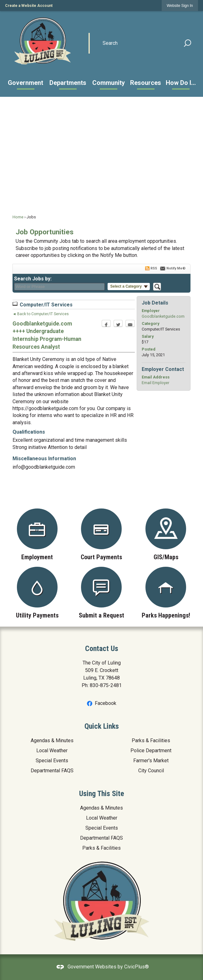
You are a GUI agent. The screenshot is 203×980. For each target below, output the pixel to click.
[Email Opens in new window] (130, 325)
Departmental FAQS (52, 771)
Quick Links (102, 726)
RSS (154, 268)
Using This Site (102, 794)
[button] (188, 43)
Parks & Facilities (151, 740)
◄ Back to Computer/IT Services (41, 314)
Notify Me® (176, 268)
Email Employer (155, 383)
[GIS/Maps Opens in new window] (166, 534)
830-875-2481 (106, 685)
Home (18, 217)
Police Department (151, 751)
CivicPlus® (137, 967)
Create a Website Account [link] (29, 6)
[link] (180, 5)
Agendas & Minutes (52, 740)
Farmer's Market (151, 761)
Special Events (52, 761)
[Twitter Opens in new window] (118, 325)
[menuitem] (26, 83)
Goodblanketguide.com (163, 316)
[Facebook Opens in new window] (106, 325)
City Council (151, 771)
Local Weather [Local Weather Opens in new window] (52, 751)
